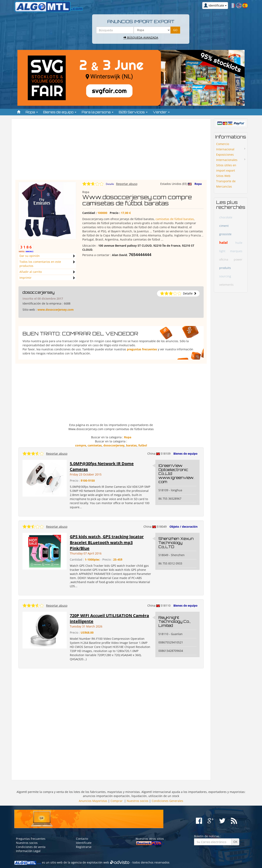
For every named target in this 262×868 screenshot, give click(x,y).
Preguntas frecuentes (31, 839)
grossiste (225, 234)
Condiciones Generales (167, 801)
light (222, 251)
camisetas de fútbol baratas (175, 219)
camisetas (95, 445)
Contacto (82, 839)
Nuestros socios (138, 801)
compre (81, 445)
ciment (224, 226)
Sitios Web (223, 176)
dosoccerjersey (38, 292)
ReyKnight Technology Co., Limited (174, 622)
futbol (143, 445)
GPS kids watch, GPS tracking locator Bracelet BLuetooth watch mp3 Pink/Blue (107, 542)
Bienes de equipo (185, 454)
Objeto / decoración (184, 527)
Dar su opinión (30, 256)
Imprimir (25, 278)
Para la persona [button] (98, 112)
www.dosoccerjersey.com (56, 310)
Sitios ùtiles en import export (226, 168)
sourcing (225, 276)
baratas (131, 445)
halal (223, 242)
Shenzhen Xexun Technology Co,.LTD (176, 543)
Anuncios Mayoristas (93, 801)
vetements (226, 285)
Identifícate (84, 843)
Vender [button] (161, 112)
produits (225, 268)
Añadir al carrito (31, 272)
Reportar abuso (127, 184)
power (238, 259)
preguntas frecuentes (142, 349)
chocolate (226, 217)
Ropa (198, 184)
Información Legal (28, 851)
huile (239, 243)
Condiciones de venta (31, 847)
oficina (224, 259)
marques (236, 251)
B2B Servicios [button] (133, 112)
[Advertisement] (111, 151)
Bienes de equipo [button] (60, 112)
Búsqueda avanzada (141, 38)
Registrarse (84, 847)
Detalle (110, 184)
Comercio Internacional (225, 147)
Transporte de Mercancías (226, 184)
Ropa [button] (32, 112)
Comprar (117, 801)
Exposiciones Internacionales (227, 157)
